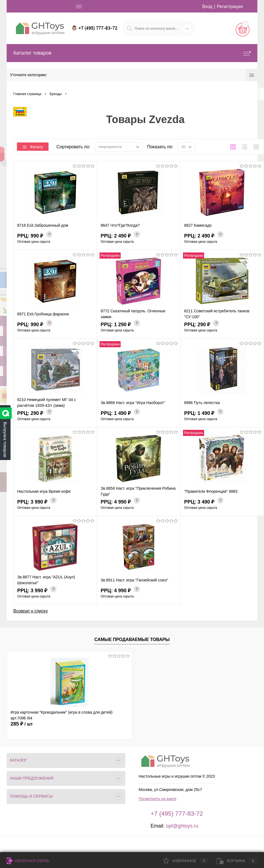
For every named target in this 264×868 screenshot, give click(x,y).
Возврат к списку (31, 611)
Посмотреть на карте (158, 799)
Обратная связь (28, 861)
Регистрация (230, 7)
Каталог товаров (132, 53)
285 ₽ (22, 724)
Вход (207, 7)
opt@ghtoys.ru (182, 826)
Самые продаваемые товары (132, 639)
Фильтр (33, 147)
